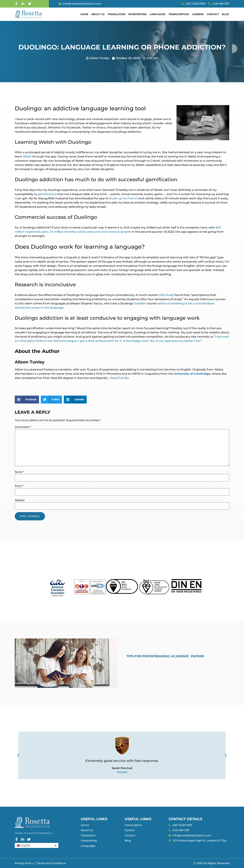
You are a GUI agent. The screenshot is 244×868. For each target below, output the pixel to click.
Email (19, 486)
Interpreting (138, 14)
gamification (47, 194)
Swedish (140, 303)
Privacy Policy (24, 863)
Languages (158, 14)
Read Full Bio (120, 378)
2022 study (166, 295)
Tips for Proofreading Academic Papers (165, 656)
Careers (198, 14)
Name (19, 472)
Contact (213, 14)
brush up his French (123, 198)
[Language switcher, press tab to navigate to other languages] (37, 845)
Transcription (179, 14)
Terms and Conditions (51, 863)
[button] (27, 400)
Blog (226, 14)
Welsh (27, 157)
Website (20, 500)
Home (84, 14)
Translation (116, 14)
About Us (98, 14)
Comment (23, 427)
